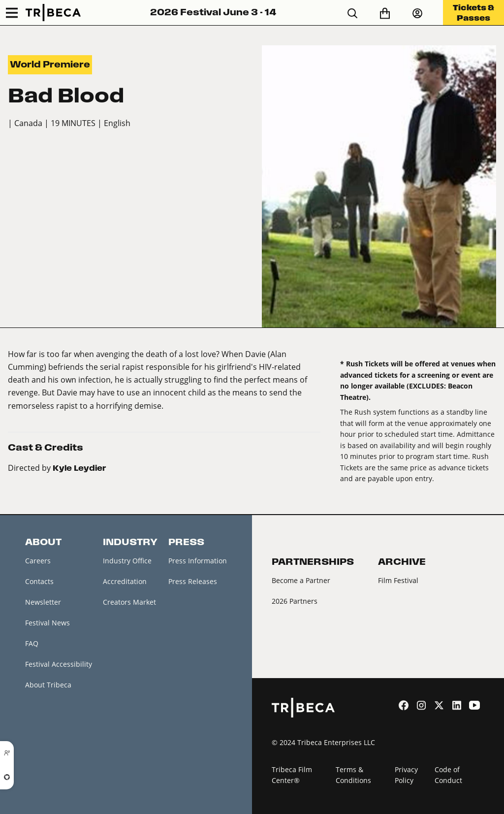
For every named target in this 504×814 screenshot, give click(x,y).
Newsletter (43, 602)
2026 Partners (295, 601)
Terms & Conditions (353, 775)
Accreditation (125, 581)
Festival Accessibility (59, 665)
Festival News (47, 623)
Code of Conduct (448, 775)
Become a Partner (301, 580)
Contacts (39, 581)
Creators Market (129, 602)
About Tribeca (48, 685)
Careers (38, 561)
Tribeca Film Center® (292, 775)
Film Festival (398, 580)
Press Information (198, 561)
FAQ (32, 643)
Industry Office (127, 561)
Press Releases (193, 581)
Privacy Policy (406, 775)
